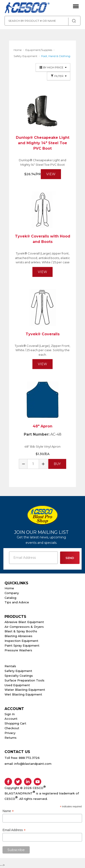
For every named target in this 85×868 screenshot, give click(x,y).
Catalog (10, 598)
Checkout (12, 728)
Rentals (10, 666)
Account (11, 719)
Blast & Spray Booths (21, 631)
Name (8, 811)
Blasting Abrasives (18, 636)
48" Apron (42, 426)
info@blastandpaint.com (33, 764)
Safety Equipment (18, 671)
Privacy (10, 733)
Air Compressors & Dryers (24, 627)
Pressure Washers (18, 650)
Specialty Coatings (19, 676)
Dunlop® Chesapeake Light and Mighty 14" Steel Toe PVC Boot (43, 143)
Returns (11, 738)
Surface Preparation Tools (24, 680)
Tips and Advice (17, 602)
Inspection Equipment (21, 641)
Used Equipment (17, 685)
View (51, 174)
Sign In (10, 714)
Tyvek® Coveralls (43, 334)
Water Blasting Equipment (25, 690)
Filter (59, 76)
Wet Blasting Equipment (23, 694)
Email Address (14, 830)
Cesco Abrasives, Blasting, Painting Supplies (27, 8)
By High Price (53, 67)
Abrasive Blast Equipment (24, 622)
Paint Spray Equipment (22, 645)
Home (9, 588)
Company (12, 593)
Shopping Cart (15, 723)
